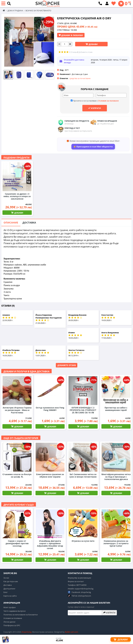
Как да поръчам (11, 581)
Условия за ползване (108, 101)
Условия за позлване (13, 618)
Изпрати (95, 108)
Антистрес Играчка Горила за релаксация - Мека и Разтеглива (17, 410)
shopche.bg (26, 632)
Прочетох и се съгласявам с (95, 101)
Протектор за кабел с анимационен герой (116, 409)
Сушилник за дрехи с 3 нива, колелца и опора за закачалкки (17, 196)
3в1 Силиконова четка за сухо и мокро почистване (83, 475)
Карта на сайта (10, 596)
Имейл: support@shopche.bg (81, 589)
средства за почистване (80, 78)
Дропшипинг (9, 589)
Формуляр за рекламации (79, 578)
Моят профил (10, 607)
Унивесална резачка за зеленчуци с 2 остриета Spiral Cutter (116, 543)
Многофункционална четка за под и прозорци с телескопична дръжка (116, 477)
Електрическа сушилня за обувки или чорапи (50, 475)
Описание (11, 223)
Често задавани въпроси (14, 611)
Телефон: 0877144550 (77, 585)
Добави (93, 44)
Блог (6, 592)
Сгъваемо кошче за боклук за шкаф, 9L (17, 475)
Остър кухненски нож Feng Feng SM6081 (50, 409)
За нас (6, 578)
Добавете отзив (67, 365)
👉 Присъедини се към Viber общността (93, 147)
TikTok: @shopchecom (79, 596)
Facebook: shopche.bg (79, 592)
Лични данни (9, 622)
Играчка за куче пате (83, 541)
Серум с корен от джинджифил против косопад (17, 543)
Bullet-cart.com (72, 632)
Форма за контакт (76, 581)
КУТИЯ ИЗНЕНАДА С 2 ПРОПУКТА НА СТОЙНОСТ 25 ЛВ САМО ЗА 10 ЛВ (83, 410)
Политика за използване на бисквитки (21, 615)
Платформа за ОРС (12, 625)
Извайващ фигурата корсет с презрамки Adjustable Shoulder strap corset (50, 545)
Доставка (29, 223)
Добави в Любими (71, 35)
